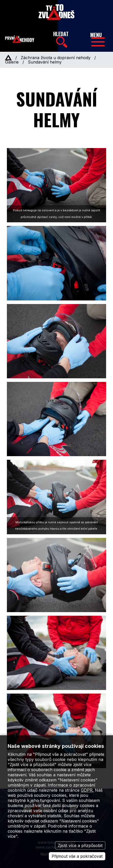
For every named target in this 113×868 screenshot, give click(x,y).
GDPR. (87, 790)
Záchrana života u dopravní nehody (56, 58)
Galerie (12, 62)
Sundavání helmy (45, 62)
